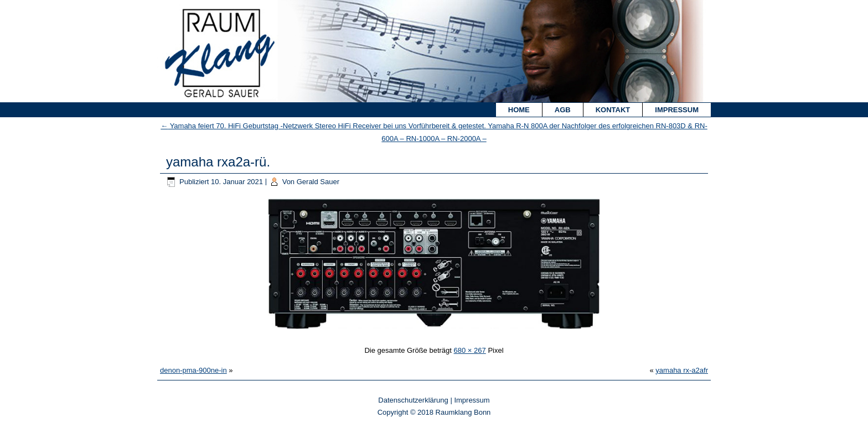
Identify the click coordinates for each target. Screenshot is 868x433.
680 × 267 (470, 350)
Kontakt (613, 110)
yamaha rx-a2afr (682, 370)
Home (519, 110)
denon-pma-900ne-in (193, 370)
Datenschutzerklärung (413, 400)
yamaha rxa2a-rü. (218, 162)
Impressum (677, 110)
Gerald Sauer (318, 182)
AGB (563, 110)
